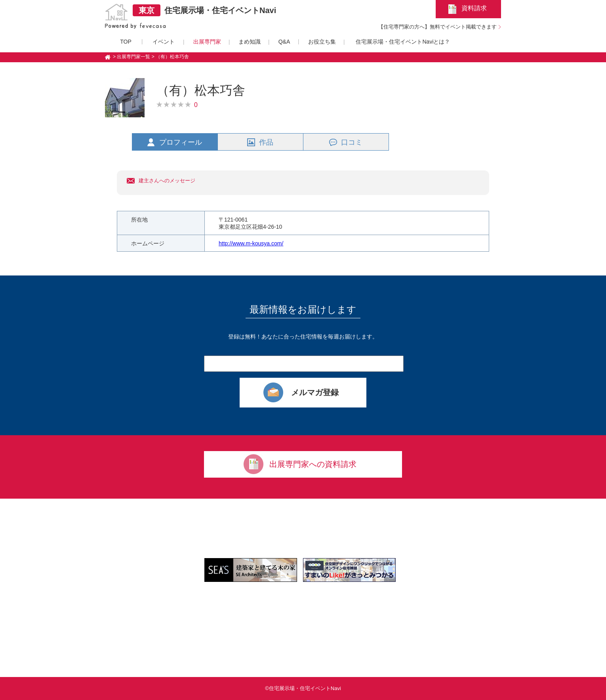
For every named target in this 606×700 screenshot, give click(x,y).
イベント (164, 42)
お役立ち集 (322, 42)
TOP (126, 42)
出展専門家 (207, 42)
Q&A (284, 42)
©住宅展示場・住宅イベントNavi (303, 688)
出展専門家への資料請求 (313, 464)
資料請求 (474, 8)
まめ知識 (250, 42)
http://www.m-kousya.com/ (251, 243)
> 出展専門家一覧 (131, 57)
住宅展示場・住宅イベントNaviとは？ (403, 42)
